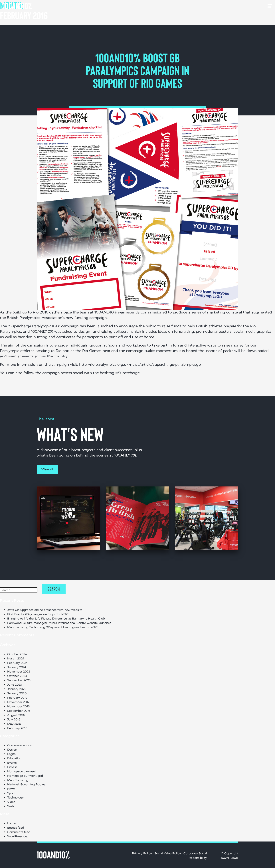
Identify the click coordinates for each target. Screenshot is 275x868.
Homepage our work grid (25, 776)
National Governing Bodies (26, 784)
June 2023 (15, 685)
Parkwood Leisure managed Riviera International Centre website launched (59, 623)
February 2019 (17, 698)
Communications (19, 745)
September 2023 (19, 680)
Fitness (12, 767)
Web (11, 806)
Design (12, 750)
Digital (12, 754)
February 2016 (17, 728)
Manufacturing (18, 780)
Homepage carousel (21, 771)
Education (14, 758)
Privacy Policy (142, 853)
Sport (11, 793)
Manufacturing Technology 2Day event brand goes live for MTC (52, 627)
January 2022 (17, 689)
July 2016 (14, 719)
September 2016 (19, 711)
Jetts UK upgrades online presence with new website (45, 610)
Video (11, 802)
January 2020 (17, 693)
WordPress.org (18, 836)
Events (12, 763)
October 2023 (17, 676)
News (11, 789)
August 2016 (16, 715)
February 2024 (17, 663)
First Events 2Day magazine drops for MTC (38, 614)
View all (47, 469)
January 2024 (17, 667)
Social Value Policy (168, 853)
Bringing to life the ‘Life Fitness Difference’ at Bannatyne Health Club (57, 619)
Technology (15, 797)
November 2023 (19, 672)
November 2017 (18, 702)
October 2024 (17, 654)
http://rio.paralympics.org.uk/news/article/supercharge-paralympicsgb (140, 365)
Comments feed (19, 832)
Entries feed (16, 828)
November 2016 (18, 706)
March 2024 (16, 658)
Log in (12, 823)
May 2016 (14, 724)
